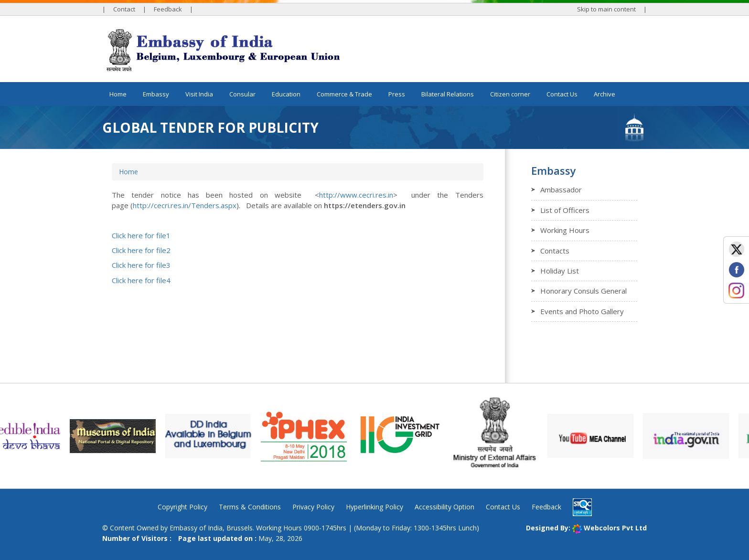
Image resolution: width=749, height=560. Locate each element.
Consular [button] (242, 94)
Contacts (555, 251)
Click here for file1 (141, 235)
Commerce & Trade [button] (344, 94)
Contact (124, 9)
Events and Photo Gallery (582, 311)
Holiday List (560, 271)
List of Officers (565, 210)
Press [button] (397, 94)
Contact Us (562, 94)
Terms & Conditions (250, 507)
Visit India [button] (199, 94)
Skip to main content (606, 9)
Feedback (168, 9)
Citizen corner (510, 94)
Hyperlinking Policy (374, 507)
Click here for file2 (141, 250)
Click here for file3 (141, 265)
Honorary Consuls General (583, 291)
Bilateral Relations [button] (448, 94)
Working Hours (565, 230)
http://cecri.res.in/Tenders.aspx (185, 205)
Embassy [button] (156, 94)
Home (118, 94)
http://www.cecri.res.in (356, 195)
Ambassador (561, 190)
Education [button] (286, 94)
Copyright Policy (182, 507)
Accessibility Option (444, 507)
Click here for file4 (141, 280)
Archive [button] (605, 94)
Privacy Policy (313, 507)
